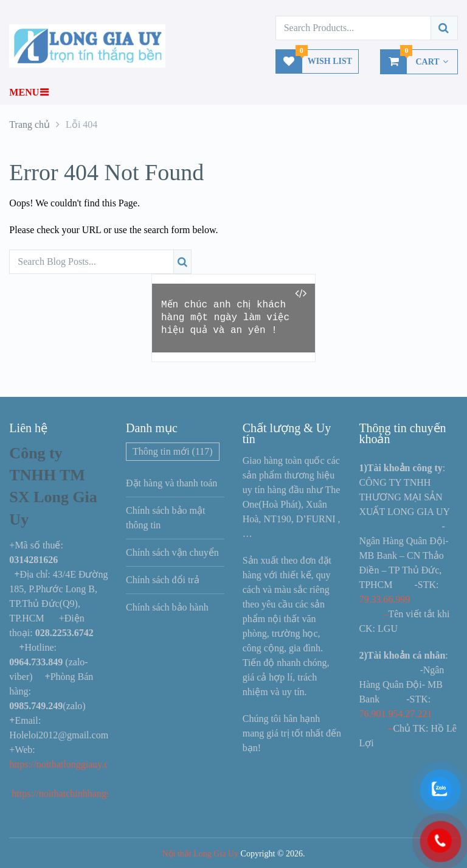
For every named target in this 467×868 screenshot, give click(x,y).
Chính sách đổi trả (163, 580)
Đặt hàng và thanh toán (171, 483)
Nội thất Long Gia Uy (200, 854)
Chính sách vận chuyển (172, 552)
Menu (24, 92)
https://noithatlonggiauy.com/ (67, 764)
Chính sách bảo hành (167, 607)
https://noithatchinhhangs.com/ (72, 793)
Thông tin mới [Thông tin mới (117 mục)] (173, 451)
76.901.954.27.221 (395, 714)
